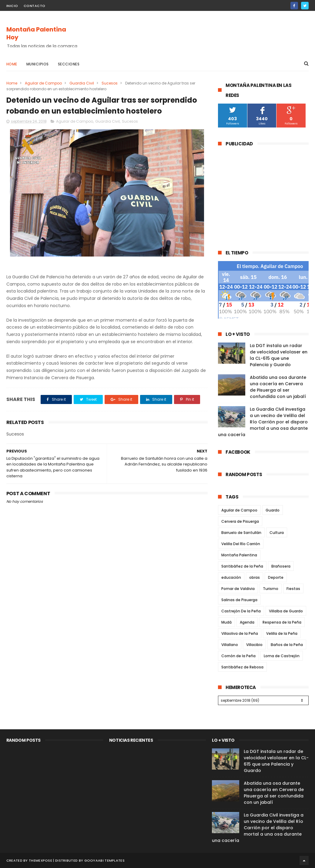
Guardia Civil (82, 83)
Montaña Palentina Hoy (36, 33)
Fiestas (293, 589)
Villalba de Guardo (286, 611)
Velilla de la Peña (282, 633)
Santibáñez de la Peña (242, 566)
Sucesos (110, 83)
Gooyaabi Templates (104, 860)
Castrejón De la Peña (241, 611)
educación (231, 577)
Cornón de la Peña (238, 656)
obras (255, 577)
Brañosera (281, 566)
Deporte (276, 577)
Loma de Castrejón (282, 656)
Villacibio (254, 645)
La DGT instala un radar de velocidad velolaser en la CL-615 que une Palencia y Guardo (279, 355)
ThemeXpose (40, 860)
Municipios (38, 64)
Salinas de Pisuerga (239, 600)
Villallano (230, 645)
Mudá (226, 622)
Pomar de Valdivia (238, 589)
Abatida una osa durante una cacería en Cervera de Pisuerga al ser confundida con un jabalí (278, 387)
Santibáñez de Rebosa (242, 667)
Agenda (247, 622)
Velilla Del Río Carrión (241, 544)
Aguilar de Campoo (43, 83)
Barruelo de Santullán (241, 533)
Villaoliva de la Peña (240, 633)
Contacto (35, 6)
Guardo (273, 510)
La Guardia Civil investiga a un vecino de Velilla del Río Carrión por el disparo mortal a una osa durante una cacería (263, 422)
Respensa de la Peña (282, 622)
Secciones (69, 64)
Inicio (12, 6)
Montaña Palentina (239, 555)
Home (12, 64)
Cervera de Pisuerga (240, 521)
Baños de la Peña (287, 645)
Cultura (277, 533)
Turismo (271, 589)
